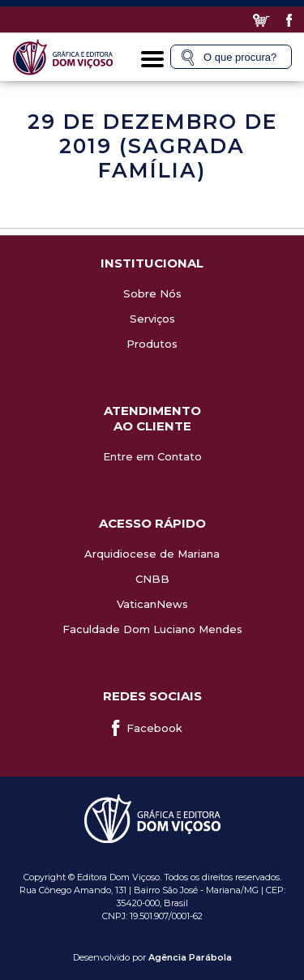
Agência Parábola (190, 957)
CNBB (152, 579)
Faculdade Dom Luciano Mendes (152, 629)
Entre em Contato (152, 456)
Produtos (152, 344)
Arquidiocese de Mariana (152, 554)
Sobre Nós (152, 293)
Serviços (152, 319)
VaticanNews (152, 604)
